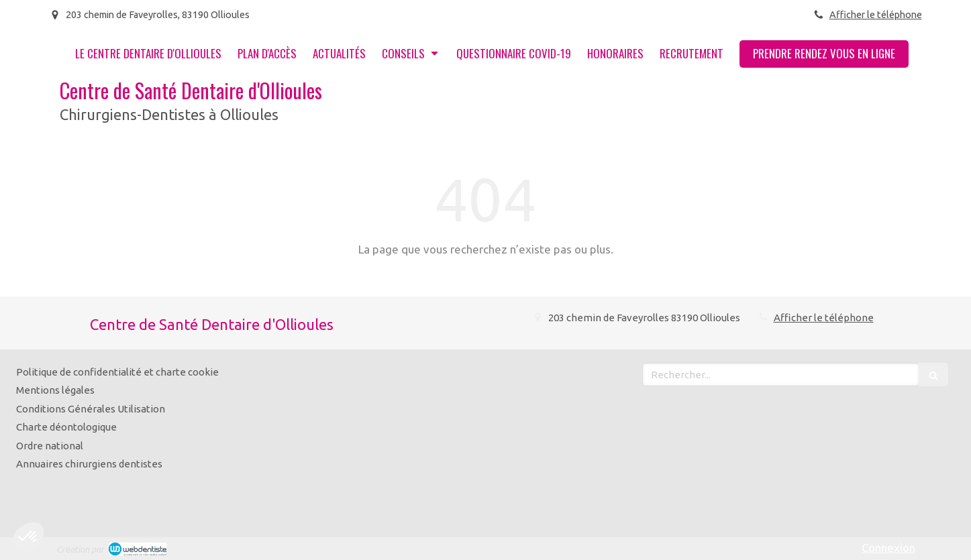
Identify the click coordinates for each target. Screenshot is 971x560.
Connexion (888, 548)
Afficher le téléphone (876, 15)
